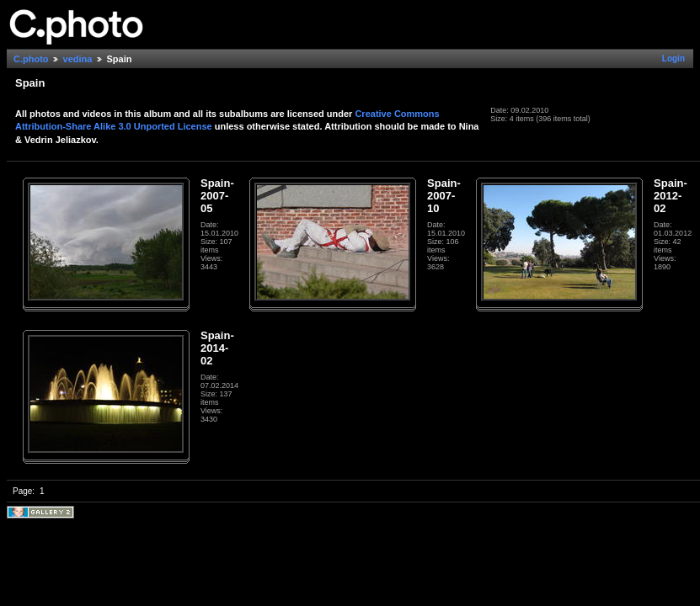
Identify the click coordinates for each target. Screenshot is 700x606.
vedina (78, 59)
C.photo (31, 59)
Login (673, 58)
